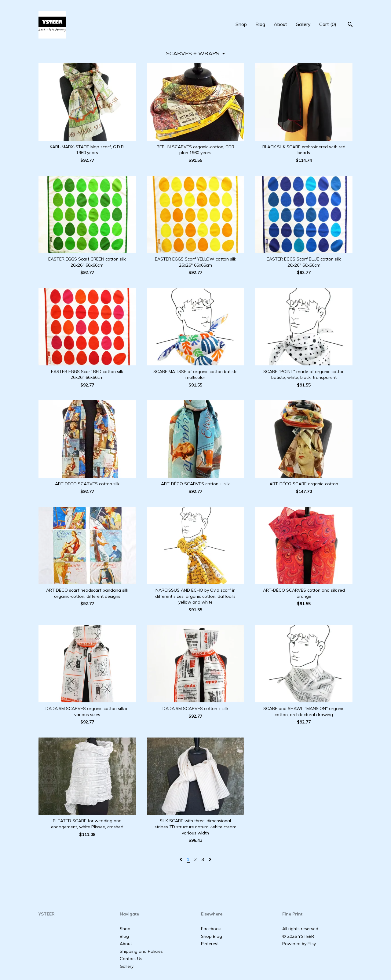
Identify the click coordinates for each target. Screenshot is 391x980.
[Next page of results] (210, 859)
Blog (260, 24)
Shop (241, 24)
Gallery (303, 24)
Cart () (328, 24)
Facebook (211, 929)
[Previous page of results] (181, 859)
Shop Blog (212, 936)
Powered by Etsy (299, 944)
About (280, 24)
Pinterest (210, 944)
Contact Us (131, 959)
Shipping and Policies (141, 951)
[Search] (350, 25)
